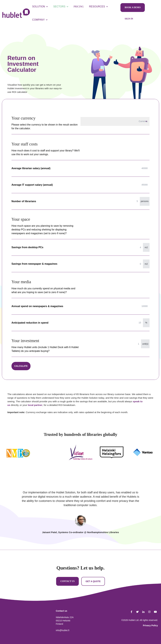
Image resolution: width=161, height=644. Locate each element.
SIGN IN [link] (129, 19)
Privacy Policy (150, 625)
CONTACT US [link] (67, 581)
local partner (35, 405)
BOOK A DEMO (133, 7)
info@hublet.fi (63, 630)
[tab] (80, 521)
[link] (16, 13)
